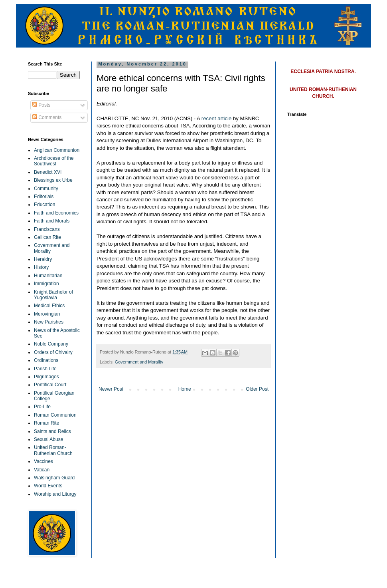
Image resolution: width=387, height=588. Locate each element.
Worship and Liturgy (55, 494)
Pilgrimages (46, 377)
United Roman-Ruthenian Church (53, 450)
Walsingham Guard (54, 478)
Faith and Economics (56, 213)
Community (46, 189)
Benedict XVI (48, 172)
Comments (47, 117)
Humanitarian (48, 276)
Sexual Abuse (48, 439)
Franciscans (47, 229)
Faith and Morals (52, 221)
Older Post (257, 389)
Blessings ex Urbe (53, 180)
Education (44, 205)
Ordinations (46, 360)
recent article (217, 118)
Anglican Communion (57, 150)
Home (185, 389)
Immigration (46, 284)
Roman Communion (55, 415)
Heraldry (43, 259)
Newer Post (111, 389)
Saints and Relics (52, 431)
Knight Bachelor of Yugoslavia (53, 295)
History (41, 267)
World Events (48, 486)
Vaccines (43, 461)
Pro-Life (42, 407)
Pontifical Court (50, 385)
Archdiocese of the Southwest (54, 161)
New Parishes (49, 322)
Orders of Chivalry (53, 352)
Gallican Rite (47, 237)
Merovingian (47, 314)
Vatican (42, 470)
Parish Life (45, 369)
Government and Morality (139, 362)
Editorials (44, 197)
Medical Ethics (49, 306)
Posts (41, 105)
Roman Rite (46, 423)
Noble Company (51, 344)
